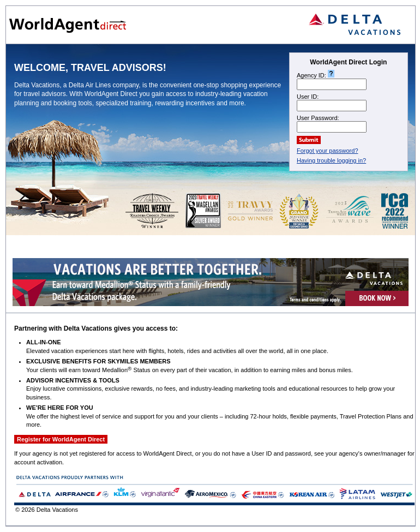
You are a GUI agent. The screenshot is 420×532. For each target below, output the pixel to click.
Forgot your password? (328, 151)
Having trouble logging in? (331, 160)
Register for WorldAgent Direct (61, 439)
